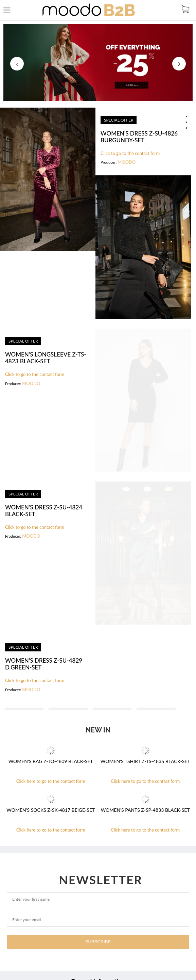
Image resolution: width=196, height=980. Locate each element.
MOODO (127, 162)
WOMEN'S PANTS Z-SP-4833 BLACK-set (145, 810)
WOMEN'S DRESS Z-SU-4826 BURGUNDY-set (139, 137)
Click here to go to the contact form (51, 781)
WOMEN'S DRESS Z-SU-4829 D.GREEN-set (44, 664)
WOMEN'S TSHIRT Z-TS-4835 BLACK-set (145, 761)
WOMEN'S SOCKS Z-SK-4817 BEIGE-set (51, 810)
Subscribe (98, 942)
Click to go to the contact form (130, 153)
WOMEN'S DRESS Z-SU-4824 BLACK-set (44, 511)
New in (98, 730)
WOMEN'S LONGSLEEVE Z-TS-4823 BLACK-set (46, 358)
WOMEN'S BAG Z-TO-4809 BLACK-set (51, 761)
